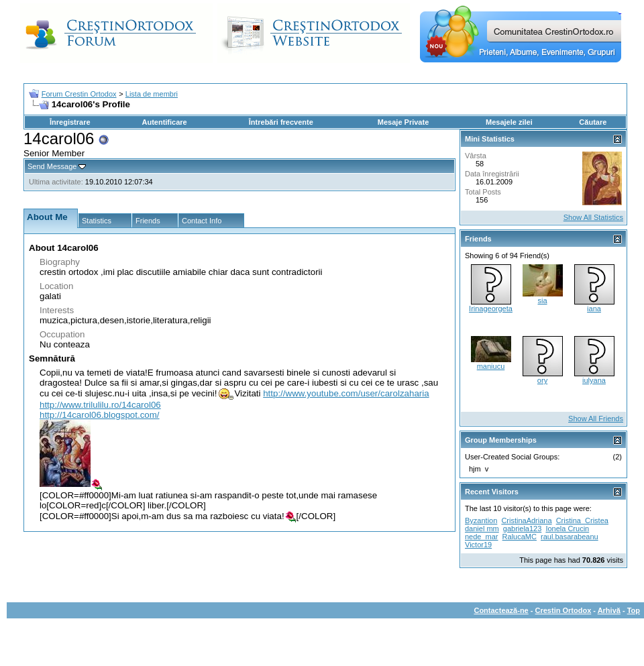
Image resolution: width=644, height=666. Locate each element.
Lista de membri (152, 94)
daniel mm (482, 529)
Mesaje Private (403, 122)
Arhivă (609, 610)
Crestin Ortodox (563, 610)
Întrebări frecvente (281, 122)
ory (542, 380)
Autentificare (164, 122)
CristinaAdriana (526, 520)
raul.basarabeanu (570, 537)
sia (542, 300)
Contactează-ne (501, 610)
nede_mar (482, 537)
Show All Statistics (593, 217)
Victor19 (478, 545)
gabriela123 (523, 529)
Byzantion (481, 520)
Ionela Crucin (567, 529)
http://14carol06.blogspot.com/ (100, 415)
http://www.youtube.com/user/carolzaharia (346, 393)
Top (634, 610)
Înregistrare (70, 122)
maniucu (491, 366)
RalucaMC (520, 537)
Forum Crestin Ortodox (79, 94)
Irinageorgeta (491, 309)
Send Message (52, 166)
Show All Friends (596, 419)
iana (594, 309)
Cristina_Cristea (582, 520)
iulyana (594, 380)
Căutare (593, 122)
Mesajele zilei (509, 122)
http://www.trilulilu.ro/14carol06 (100, 405)
